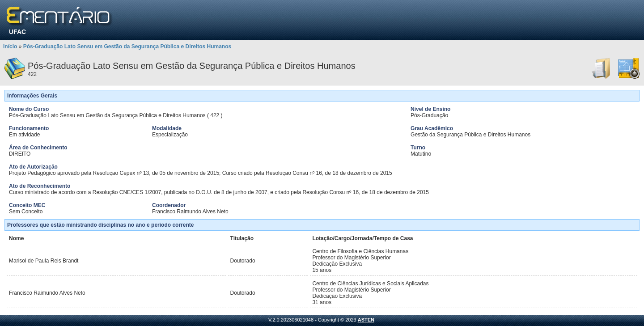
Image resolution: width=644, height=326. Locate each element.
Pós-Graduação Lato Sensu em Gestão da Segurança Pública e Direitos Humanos (127, 47)
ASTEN (366, 320)
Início (10, 47)
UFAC (17, 32)
